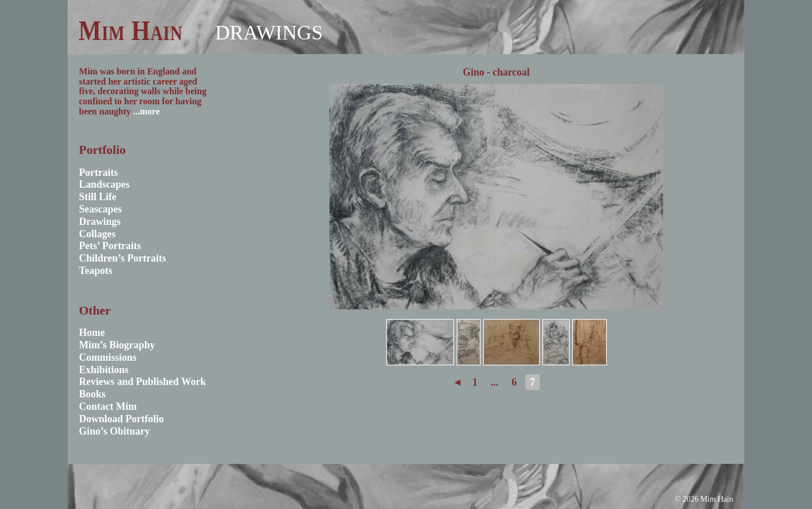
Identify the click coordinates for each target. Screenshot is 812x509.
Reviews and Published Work (142, 382)
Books (92, 394)
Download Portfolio (122, 419)
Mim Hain (131, 30)
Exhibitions (104, 370)
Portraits (98, 172)
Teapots (96, 271)
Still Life (98, 197)
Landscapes (104, 184)
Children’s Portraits (123, 258)
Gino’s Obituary (114, 431)
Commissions (108, 357)
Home (92, 333)
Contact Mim (108, 406)
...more (146, 111)
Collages (97, 234)
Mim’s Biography (117, 345)
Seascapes (100, 209)
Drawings (269, 33)
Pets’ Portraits (110, 246)
